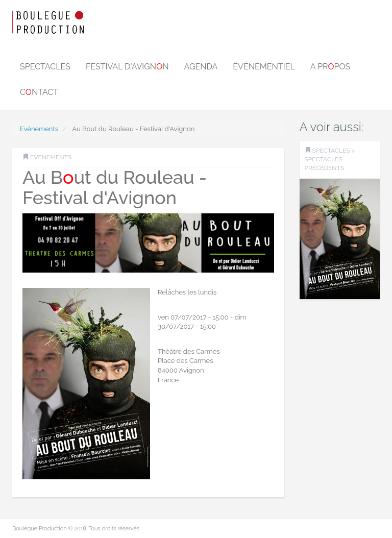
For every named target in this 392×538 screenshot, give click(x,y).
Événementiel (264, 67)
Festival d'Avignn (127, 67)
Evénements (39, 129)
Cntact (39, 92)
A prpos (330, 67)
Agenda (201, 67)
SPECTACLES (331, 151)
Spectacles (45, 67)
